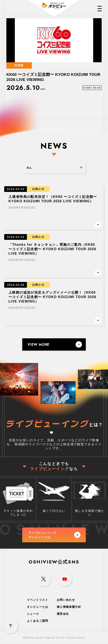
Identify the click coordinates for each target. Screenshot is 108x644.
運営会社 (63, 614)
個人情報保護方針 (69, 607)
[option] (54, 69)
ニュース (33, 614)
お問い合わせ (66, 600)
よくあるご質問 (38, 621)
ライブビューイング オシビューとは (55, 535)
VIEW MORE (55, 344)
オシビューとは (38, 607)
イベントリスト (38, 600)
